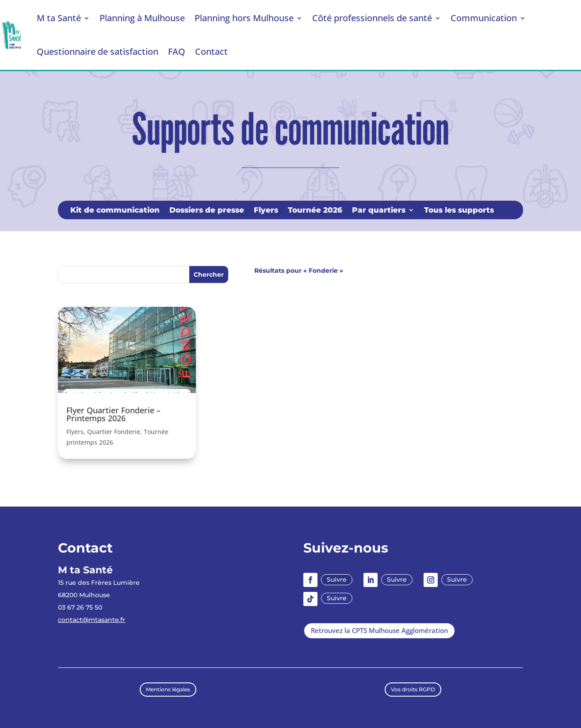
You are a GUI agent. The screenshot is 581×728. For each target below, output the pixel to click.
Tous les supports (459, 211)
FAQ (177, 51)
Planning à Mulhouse (142, 18)
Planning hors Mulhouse (244, 18)
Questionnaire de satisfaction (97, 51)
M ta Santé (59, 18)
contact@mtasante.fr (92, 620)
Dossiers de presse (207, 211)
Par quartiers (379, 211)
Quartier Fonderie (114, 432)
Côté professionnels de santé (372, 18)
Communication (484, 18)
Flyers (266, 211)
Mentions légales (168, 689)
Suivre (337, 579)
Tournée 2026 (315, 211)
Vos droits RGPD (413, 689)
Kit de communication (115, 211)
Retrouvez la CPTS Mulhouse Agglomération (379, 630)
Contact (211, 51)
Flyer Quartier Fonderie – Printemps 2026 (113, 414)
